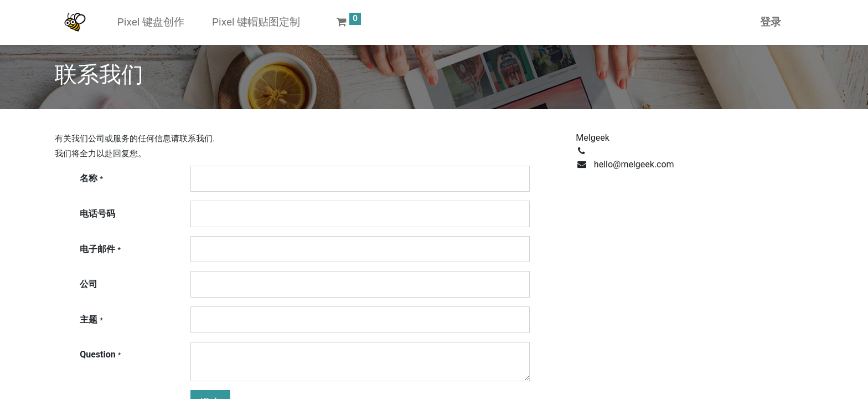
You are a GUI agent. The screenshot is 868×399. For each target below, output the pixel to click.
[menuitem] (151, 22)
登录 (771, 22)
